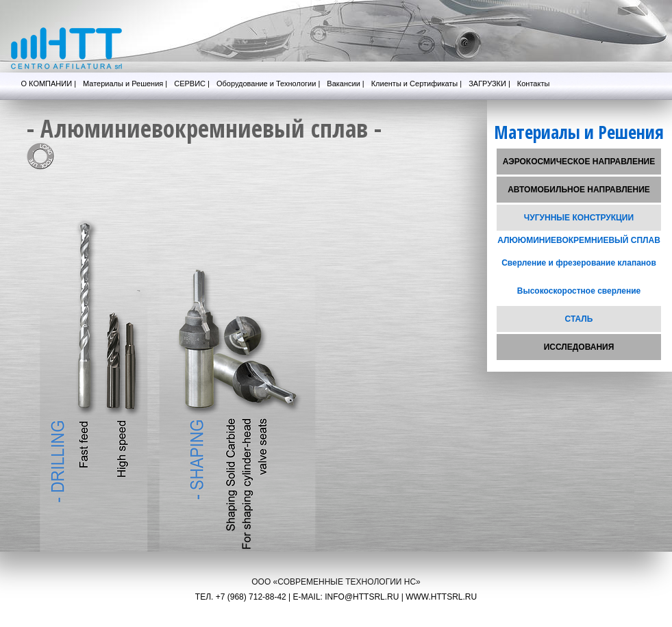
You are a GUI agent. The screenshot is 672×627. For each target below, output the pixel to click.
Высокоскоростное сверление (579, 291)
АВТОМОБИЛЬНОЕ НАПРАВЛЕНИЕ (579, 190)
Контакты (534, 84)
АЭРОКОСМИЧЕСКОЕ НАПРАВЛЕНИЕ (579, 162)
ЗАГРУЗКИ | (489, 84)
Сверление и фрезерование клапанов (579, 263)
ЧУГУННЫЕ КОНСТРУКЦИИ (579, 218)
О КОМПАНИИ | (49, 84)
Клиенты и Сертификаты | (416, 84)
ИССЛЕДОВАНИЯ (579, 347)
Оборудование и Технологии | (268, 84)
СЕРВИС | (192, 84)
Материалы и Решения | (125, 84)
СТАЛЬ (579, 319)
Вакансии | (345, 84)
